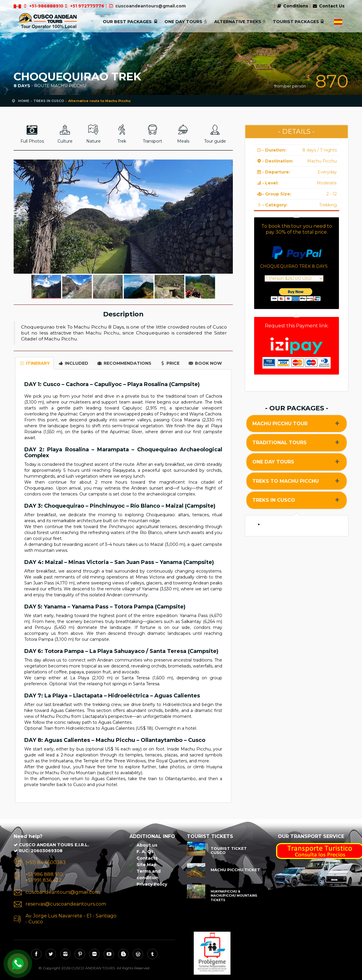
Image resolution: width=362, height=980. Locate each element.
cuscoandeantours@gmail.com (150, 6)
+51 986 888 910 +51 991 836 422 (44, 877)
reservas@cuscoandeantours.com (66, 904)
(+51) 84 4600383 (46, 862)
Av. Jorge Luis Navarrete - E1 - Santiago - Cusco (71, 919)
